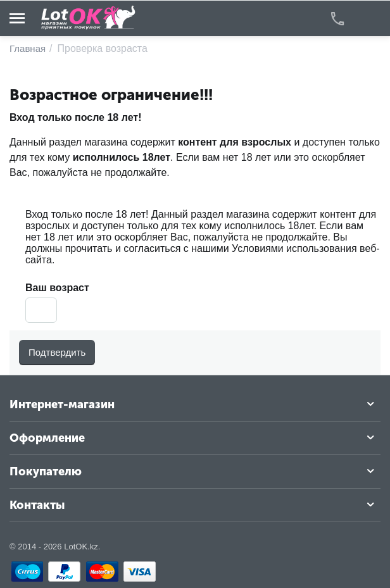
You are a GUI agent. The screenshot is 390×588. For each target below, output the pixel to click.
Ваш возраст (57, 288)
